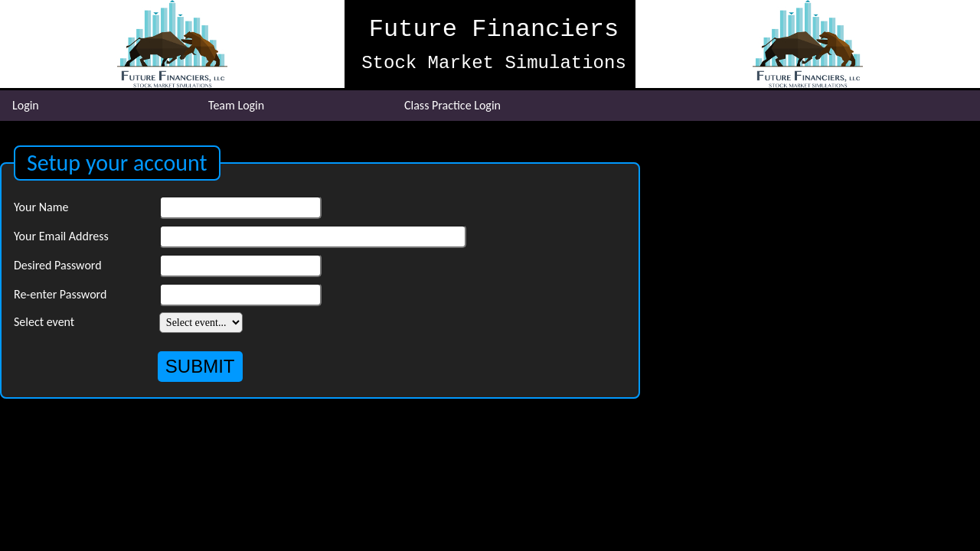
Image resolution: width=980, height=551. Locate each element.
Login (26, 105)
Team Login (236, 105)
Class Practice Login (452, 105)
